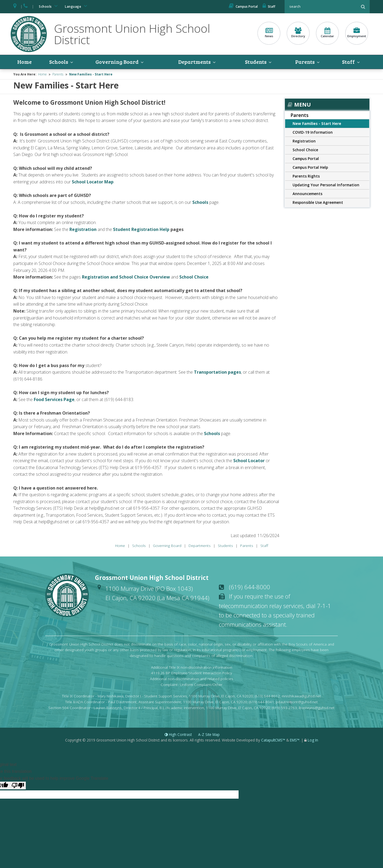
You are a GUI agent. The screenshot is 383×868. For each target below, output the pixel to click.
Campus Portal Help (310, 167)
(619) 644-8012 (267, 696)
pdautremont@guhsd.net (297, 702)
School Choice (305, 150)
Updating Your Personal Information (326, 185)
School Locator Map (93, 182)
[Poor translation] (18, 785)
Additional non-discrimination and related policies (192, 679)
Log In (313, 740)
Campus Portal (243, 7)
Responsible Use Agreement (318, 202)
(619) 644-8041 (261, 702)
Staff (269, 7)
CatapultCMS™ (273, 740)
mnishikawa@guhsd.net (301, 696)
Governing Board (117, 62)
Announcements (307, 194)
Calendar (327, 33)
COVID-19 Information (313, 132)
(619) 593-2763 (284, 708)
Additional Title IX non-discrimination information (192, 667)
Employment (357, 33)
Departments (195, 62)
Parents (305, 62)
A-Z (209, 734)
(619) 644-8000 (250, 587)
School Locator (249, 461)
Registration (84, 229)
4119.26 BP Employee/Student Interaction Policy (191, 673)
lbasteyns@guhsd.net (317, 708)
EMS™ (295, 740)
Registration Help (150, 229)
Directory (298, 33)
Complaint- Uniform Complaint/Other (191, 684)
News (269, 33)
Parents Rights (306, 176)
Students (256, 62)
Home (24, 62)
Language (77, 6)
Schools (49, 6)
